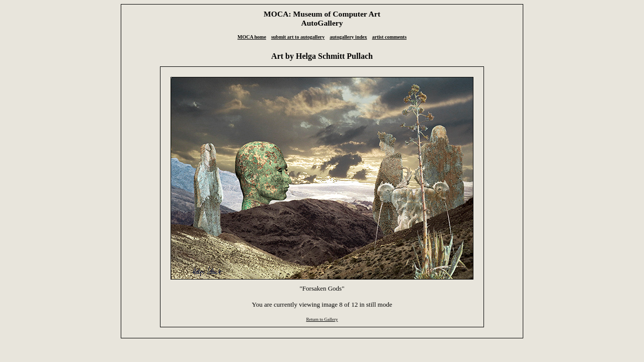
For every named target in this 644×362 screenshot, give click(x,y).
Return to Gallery (322, 319)
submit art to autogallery (298, 37)
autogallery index (348, 37)
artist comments (389, 37)
